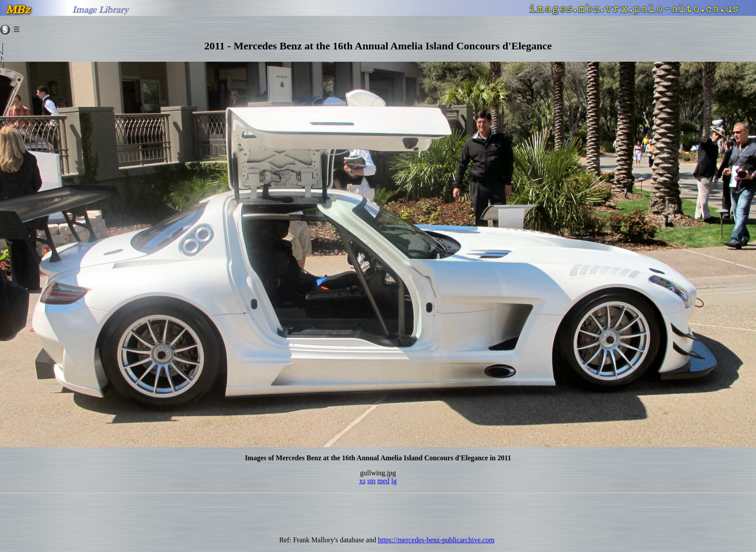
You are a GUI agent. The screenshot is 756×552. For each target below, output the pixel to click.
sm (372, 481)
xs (363, 481)
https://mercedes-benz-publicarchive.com (436, 540)
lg (394, 481)
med (383, 481)
